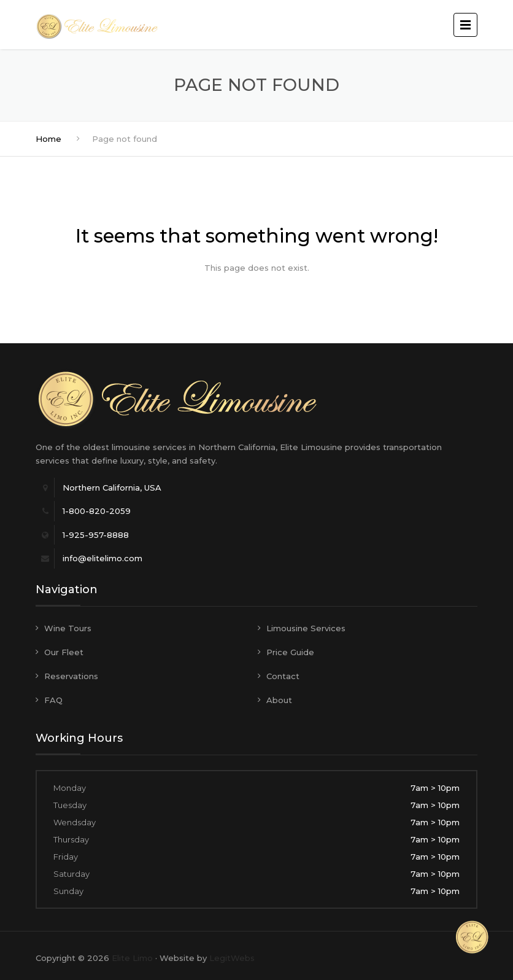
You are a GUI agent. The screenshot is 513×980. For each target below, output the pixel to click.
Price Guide (290, 652)
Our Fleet (64, 652)
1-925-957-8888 (96, 535)
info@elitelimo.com (102, 558)
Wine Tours (68, 628)
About (279, 700)
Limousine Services (306, 628)
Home (48, 139)
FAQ (53, 700)
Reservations (71, 676)
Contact (283, 676)
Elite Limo (132, 958)
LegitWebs (232, 958)
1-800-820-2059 (97, 511)
